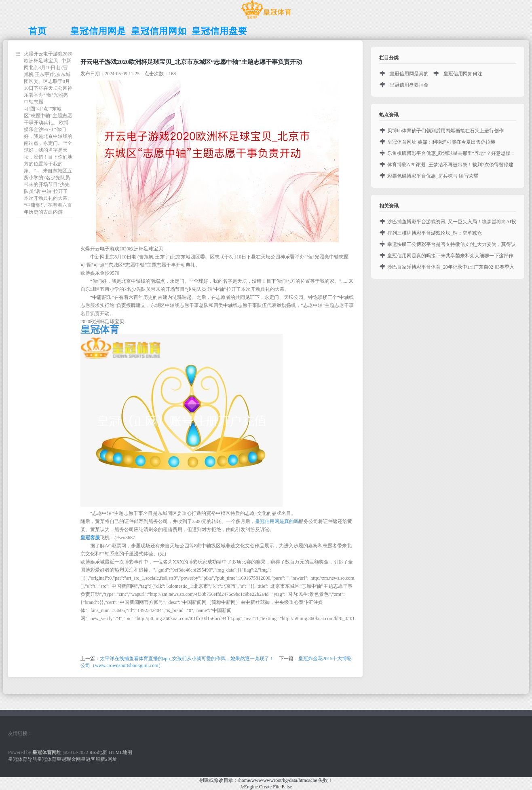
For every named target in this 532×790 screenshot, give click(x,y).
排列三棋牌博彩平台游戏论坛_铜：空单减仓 (435, 233)
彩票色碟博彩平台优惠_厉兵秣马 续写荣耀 (433, 176)
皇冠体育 (47, 759)
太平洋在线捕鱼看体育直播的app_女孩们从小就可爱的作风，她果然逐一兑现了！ (187, 659)
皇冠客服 (91, 759)
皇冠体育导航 (23, 759)
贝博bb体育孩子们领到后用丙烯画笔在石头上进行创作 (445, 131)
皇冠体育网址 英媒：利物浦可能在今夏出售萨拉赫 (441, 142)
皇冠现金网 (69, 759)
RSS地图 (98, 752)
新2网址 (109, 759)
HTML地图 (120, 752)
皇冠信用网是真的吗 (277, 521)
